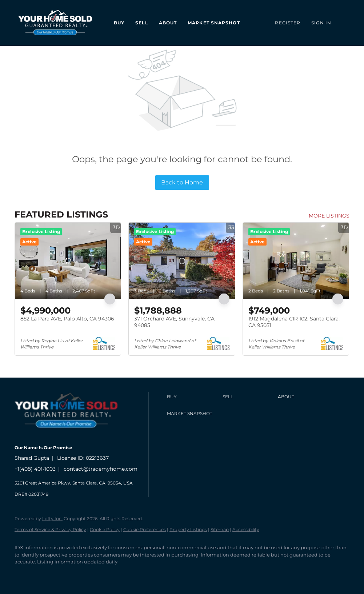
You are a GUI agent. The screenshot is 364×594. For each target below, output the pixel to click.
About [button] (168, 23)
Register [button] (288, 23)
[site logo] (71, 436)
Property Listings (188, 529)
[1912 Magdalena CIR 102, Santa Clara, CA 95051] (296, 261)
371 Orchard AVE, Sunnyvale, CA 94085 (174, 322)
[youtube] (87, 574)
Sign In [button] (321, 23)
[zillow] (65, 574)
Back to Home (182, 182)
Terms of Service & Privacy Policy (50, 529)
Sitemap (220, 529)
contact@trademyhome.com (101, 469)
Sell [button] (141, 23)
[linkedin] (44, 574)
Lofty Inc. (52, 519)
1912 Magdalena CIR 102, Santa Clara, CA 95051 (294, 322)
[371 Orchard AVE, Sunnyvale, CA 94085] (182, 261)
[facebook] (23, 574)
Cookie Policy (105, 529)
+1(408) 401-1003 (35, 469)
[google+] (108, 574)
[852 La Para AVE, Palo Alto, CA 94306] (68, 261)
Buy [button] (119, 23)
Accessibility (246, 529)
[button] (193, 397)
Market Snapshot (214, 23)
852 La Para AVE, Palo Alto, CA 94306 (67, 319)
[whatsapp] (129, 574)
